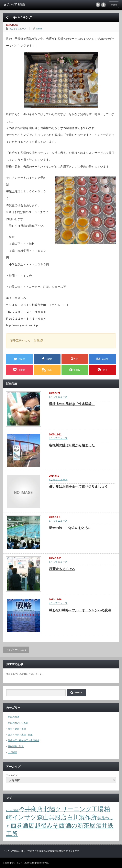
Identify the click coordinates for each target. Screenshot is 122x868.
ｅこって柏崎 (23, 863)
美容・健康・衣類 (17, 729)
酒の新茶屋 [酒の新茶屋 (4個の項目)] (80, 825)
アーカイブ (12, 775)
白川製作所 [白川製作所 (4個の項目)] (82, 817)
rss (98, 5)
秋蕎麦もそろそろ (62, 569)
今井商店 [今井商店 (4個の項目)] (31, 809)
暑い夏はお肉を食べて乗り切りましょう (78, 487)
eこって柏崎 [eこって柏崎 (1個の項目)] (12, 810)
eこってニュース (18, 29)
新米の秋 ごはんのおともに (70, 528)
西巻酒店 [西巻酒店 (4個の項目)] (22, 825)
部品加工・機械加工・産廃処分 (24, 740)
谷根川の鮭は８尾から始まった (72, 445)
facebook (103, 5)
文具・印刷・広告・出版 (20, 735)
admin (39, 29)
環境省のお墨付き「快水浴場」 (72, 404)
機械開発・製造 (16, 746)
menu (114, 5)
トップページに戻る (16, 650)
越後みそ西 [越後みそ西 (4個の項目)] (50, 825)
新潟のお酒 (14, 717)
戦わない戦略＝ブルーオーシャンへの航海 (80, 610)
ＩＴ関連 (12, 752)
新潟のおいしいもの (18, 723)
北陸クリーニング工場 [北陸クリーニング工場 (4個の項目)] (73, 809)
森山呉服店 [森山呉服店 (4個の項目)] (52, 817)
